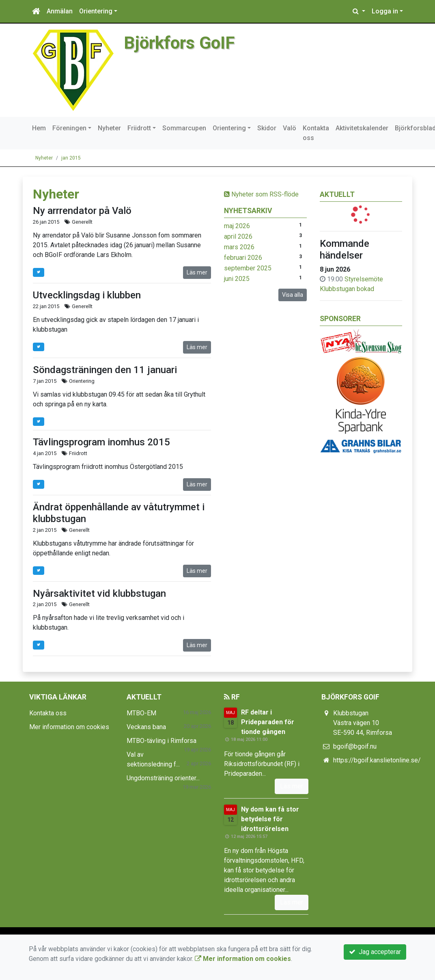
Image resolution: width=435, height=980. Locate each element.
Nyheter (109, 128)
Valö (290, 128)
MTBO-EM (141, 713)
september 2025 (248, 268)
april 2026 (238, 236)
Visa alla (293, 295)
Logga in (385, 11)
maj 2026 (237, 226)
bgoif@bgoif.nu (355, 746)
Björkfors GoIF (180, 43)
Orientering (96, 11)
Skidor (267, 128)
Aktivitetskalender (362, 128)
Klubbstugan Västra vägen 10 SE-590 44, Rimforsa (363, 723)
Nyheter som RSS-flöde (261, 194)
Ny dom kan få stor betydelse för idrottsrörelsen (270, 819)
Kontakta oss (316, 133)
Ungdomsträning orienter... (163, 778)
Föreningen (69, 128)
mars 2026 (239, 247)
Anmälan (60, 11)
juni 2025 (237, 279)
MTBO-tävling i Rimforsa (162, 741)
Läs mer (197, 272)
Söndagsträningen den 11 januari (105, 370)
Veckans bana (146, 727)
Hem (39, 128)
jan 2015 (71, 158)
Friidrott (139, 128)
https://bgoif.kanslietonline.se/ (377, 760)
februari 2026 (243, 258)
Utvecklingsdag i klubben (87, 295)
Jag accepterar (375, 952)
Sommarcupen (184, 128)
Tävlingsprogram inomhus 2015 (101, 442)
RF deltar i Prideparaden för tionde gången (268, 722)
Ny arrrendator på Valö (82, 211)
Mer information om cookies (69, 727)
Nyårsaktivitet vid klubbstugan (99, 594)
